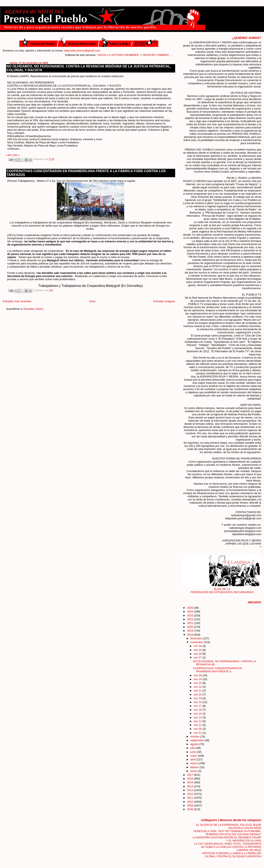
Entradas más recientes (17, 301)
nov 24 (198, 679)
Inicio (92, 301)
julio (193, 748)
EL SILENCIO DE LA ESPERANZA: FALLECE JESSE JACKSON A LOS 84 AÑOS (229, 826)
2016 (191, 779)
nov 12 (198, 725)
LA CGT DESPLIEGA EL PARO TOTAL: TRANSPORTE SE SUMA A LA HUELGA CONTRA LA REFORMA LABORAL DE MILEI (228, 847)
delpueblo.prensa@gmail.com (82, 51)
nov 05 (198, 729)
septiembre (197, 740)
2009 (191, 805)
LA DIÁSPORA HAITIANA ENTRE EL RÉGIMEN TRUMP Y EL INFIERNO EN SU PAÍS (227, 839)
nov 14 (198, 717)
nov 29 (198, 650)
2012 (191, 794)
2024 (191, 611)
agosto (195, 744)
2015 (191, 782)
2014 (191, 786)
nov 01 (198, 733)
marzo (194, 763)
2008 (191, 809)
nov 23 (198, 683)
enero (194, 771)
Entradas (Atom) (33, 309)
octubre (195, 737)
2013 (191, 790)
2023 (191, 615)
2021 (191, 623)
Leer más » (13, 155)
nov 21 (198, 691)
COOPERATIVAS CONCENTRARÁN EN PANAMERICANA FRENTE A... (217, 670)
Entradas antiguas (164, 301)
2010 (191, 802)
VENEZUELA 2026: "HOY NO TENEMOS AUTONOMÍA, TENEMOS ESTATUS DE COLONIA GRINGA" (227, 833)
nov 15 (198, 714)
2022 (191, 619)
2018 (191, 635)
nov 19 (198, 698)
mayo (194, 756)
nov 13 (198, 721)
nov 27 (198, 658)
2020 (191, 627)
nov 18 (198, 702)
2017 (191, 775)
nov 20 (198, 695)
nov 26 (198, 675)
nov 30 (198, 646)
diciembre (197, 638)
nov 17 (198, 706)
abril (193, 759)
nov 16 (198, 710)
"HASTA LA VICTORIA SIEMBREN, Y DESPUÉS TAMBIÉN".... (148, 55)
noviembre (197, 642)
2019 (191, 631)
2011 (191, 798)
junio (194, 752)
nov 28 (198, 654)
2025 (191, 608)
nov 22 (198, 687)
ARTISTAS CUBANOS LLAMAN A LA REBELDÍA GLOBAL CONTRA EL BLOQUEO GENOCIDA (232, 855)
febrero (195, 767)
